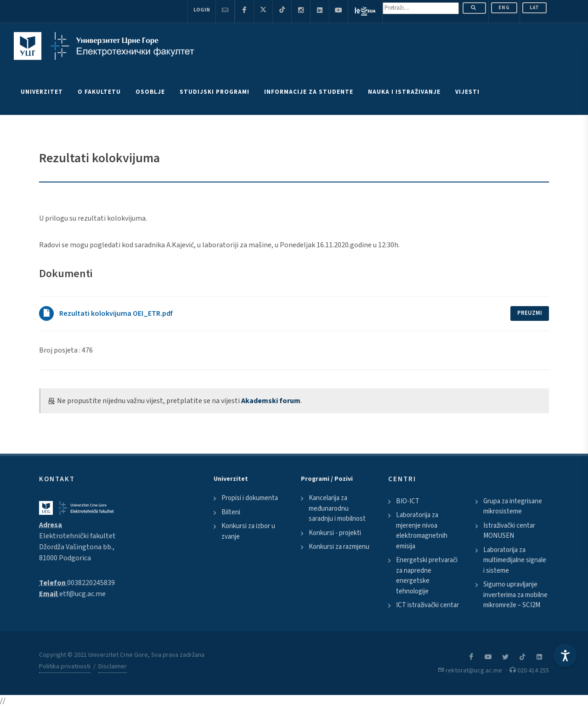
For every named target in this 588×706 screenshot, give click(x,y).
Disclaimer (113, 666)
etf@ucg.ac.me (82, 594)
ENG (504, 8)
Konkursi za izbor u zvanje (248, 531)
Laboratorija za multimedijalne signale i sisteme (515, 560)
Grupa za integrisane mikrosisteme (513, 507)
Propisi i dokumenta (250, 498)
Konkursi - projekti (335, 533)
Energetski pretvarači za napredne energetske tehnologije (427, 576)
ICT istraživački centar (427, 605)
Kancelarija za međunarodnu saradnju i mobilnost (337, 508)
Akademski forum (271, 401)
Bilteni (231, 512)
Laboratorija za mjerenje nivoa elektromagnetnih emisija (422, 531)
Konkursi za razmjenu (339, 547)
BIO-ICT (408, 501)
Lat (534, 8)
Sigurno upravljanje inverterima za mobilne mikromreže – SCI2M (515, 595)
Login (202, 10)
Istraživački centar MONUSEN (509, 531)
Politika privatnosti (65, 666)
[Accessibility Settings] (565, 655)
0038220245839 (91, 583)
